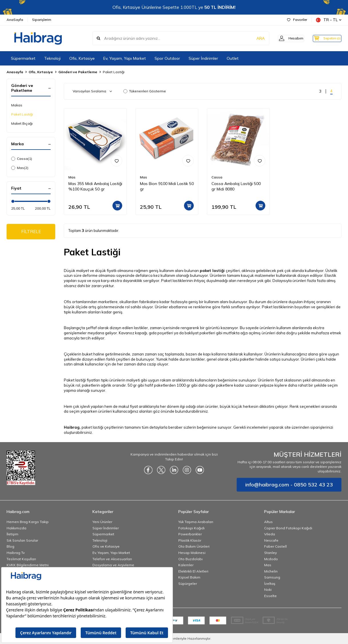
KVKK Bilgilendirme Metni (28, 565)
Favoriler (297, 20)
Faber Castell (275, 546)
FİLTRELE (31, 232)
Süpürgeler (188, 584)
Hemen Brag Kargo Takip (28, 522)
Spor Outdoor (167, 58)
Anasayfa (15, 72)
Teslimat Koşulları (21, 559)
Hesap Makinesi (192, 553)
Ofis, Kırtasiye (82, 58)
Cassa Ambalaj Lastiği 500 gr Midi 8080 (236, 186)
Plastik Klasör (190, 540)
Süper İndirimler (203, 58)
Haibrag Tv (16, 553)
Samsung (272, 577)
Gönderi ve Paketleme (78, 72)
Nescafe (271, 540)
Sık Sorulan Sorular (22, 540)
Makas (17, 105)
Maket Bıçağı (22, 123)
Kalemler (186, 565)
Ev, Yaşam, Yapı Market (125, 58)
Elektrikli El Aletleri (193, 571)
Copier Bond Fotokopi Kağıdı (288, 528)
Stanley (270, 553)
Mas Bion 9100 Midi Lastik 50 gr (167, 186)
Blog (10, 546)
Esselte (270, 596)
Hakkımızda (16, 528)
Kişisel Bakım (189, 577)
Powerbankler (190, 534)
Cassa (22, 159)
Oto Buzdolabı (190, 559)
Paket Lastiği (22, 114)
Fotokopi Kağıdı (191, 528)
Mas (20, 168)
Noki (268, 590)
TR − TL (329, 20)
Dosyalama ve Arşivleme (113, 565)
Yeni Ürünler (102, 522)
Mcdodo (271, 559)
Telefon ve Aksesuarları (112, 559)
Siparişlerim (42, 20)
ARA (252, 38)
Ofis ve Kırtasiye (106, 546)
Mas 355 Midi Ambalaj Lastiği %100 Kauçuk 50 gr (95, 186)
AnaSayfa (15, 20)
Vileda (270, 534)
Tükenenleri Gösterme (145, 91)
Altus (268, 522)
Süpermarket (23, 58)
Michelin (271, 571)
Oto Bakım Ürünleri (194, 546)
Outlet (233, 58)
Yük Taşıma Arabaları (196, 522)
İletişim (12, 534)
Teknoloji (52, 58)
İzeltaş (270, 584)
